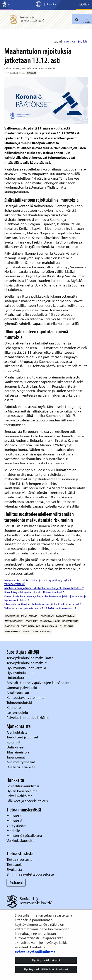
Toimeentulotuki (20, 702)
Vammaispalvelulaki (22, 688)
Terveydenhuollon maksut (27, 663)
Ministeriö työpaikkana (25, 835)
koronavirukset (66, 616)
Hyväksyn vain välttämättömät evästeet (46, 969)
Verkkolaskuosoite (21, 840)
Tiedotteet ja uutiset (23, 737)
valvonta (46, 631)
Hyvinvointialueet (21, 672)
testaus (68, 626)
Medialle (14, 831)
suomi (58, 41)
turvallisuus (13, 631)
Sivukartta (14, 869)
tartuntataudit (31, 626)
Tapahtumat (16, 757)
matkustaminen (14, 621)
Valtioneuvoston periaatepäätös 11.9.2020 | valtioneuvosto (40, 608)
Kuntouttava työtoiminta (26, 697)
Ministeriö (15, 821)
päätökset (32, 621)
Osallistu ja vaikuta (21, 767)
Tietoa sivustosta (20, 859)
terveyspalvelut (52, 626)
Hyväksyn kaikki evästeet (46, 960)
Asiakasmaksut (18, 693)
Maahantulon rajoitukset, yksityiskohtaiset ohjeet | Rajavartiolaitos (44, 588)
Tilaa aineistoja (18, 752)
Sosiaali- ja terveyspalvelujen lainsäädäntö (39, 683)
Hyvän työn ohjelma (22, 791)
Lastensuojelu (18, 712)
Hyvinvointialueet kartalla (27, 668)
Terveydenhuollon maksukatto (30, 658)
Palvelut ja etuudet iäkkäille (28, 717)
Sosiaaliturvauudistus (23, 786)
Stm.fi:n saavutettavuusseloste (30, 874)
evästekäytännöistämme (35, 952)
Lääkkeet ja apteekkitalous (27, 801)
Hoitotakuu (16, 677)
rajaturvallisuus (50, 621)
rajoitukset (12, 626)
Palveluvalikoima (19, 796)
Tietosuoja (14, 864)
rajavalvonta (70, 621)
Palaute (16, 882)
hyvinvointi (12, 616)
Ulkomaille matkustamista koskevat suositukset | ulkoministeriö (43, 604)
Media (84, 4)
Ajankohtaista (17, 732)
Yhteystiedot (17, 826)
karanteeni (47, 616)
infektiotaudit (30, 616)
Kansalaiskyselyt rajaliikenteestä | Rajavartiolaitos (34, 592)
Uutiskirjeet (16, 747)
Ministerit (14, 816)
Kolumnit (14, 742)
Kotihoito (14, 707)
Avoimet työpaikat (21, 762)
